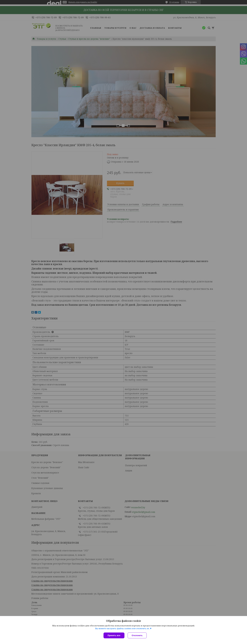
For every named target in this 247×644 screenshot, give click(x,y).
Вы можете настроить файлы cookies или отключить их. (122, 628)
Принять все (114, 635)
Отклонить (137, 635)
